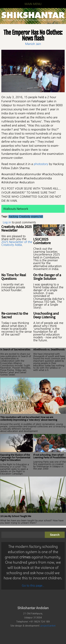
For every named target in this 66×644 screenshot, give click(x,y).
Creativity (25, 217)
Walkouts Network (16, 209)
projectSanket (48, 626)
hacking (13, 217)
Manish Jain (33, 44)
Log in (7, 222)
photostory (41, 164)
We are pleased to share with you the (14, 238)
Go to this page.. (33, 586)
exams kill (37, 217)
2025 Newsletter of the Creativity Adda (17, 243)
